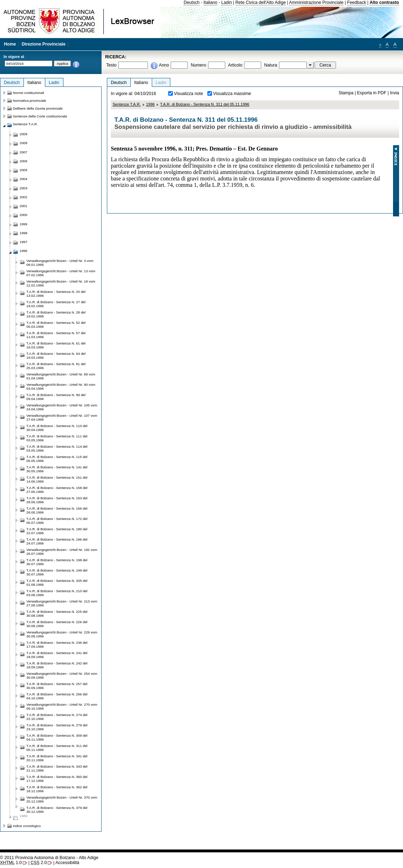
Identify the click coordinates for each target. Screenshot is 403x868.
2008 (24, 143)
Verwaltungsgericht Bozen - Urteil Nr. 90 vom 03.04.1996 (61, 386)
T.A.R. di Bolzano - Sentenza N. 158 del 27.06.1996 (57, 490)
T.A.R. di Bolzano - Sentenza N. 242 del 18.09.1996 (57, 665)
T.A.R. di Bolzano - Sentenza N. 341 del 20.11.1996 (57, 758)
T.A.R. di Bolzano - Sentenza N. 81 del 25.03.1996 (56, 366)
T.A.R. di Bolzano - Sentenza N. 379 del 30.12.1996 (57, 810)
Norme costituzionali (29, 93)
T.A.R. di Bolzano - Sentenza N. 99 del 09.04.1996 (56, 397)
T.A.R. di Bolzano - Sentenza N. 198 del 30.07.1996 (57, 562)
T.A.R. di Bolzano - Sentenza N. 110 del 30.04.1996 (57, 428)
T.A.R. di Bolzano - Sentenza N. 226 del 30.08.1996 (57, 624)
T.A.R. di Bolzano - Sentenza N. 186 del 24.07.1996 (57, 541)
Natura (271, 65)
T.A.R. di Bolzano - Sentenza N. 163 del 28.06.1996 (57, 500)
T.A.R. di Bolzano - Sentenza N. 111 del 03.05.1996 (57, 438)
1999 (24, 224)
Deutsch (192, 2)
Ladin (227, 2)
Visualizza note (188, 94)
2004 (24, 179)
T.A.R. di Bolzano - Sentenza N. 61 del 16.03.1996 (56, 345)
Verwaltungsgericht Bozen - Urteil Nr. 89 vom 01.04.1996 (61, 376)
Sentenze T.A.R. (127, 104)
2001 (24, 206)
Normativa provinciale (29, 101)
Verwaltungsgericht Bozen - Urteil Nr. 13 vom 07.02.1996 (61, 273)
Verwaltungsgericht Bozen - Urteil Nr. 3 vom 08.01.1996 (60, 263)
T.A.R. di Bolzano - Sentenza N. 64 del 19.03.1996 (56, 356)
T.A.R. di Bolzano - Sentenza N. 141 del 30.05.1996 (57, 469)
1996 (150, 104)
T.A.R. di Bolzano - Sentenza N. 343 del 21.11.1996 (57, 768)
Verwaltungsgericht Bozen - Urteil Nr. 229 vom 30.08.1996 (62, 634)
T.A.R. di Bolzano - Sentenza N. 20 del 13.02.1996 (56, 294)
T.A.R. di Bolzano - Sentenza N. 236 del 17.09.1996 (57, 645)
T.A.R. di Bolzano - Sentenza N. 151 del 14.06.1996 (57, 479)
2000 (24, 215)
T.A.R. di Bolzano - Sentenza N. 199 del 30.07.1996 (57, 572)
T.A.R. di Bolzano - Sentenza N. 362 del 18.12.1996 (57, 789)
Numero (198, 65)
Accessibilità (67, 863)
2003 (24, 188)
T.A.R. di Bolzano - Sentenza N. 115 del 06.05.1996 (57, 459)
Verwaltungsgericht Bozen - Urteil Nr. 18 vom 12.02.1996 (61, 283)
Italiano (210, 2)
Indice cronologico (27, 826)
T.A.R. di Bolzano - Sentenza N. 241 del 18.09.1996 (57, 655)
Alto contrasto (384, 2)
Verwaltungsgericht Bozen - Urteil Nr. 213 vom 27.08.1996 (62, 603)
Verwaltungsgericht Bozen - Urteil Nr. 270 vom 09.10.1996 (62, 706)
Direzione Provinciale (44, 44)
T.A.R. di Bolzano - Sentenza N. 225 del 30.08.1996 (57, 614)
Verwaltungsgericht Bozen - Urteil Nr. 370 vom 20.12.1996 (62, 799)
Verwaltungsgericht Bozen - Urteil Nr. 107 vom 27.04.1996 (62, 417)
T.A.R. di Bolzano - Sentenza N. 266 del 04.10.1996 (57, 696)
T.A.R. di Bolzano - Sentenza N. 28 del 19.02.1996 (56, 314)
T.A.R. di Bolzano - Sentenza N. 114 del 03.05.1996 (57, 448)
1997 (24, 242)
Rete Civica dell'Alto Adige (261, 2)
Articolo (235, 65)
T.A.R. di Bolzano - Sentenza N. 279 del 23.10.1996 (57, 727)
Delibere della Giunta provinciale (38, 108)
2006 (24, 161)
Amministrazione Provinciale (316, 2)
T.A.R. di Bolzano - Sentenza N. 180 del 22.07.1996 (57, 531)
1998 (24, 233)
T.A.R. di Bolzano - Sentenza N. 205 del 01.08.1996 (57, 583)
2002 (24, 197)
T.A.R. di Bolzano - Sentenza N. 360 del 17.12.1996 (57, 779)
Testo (111, 65)
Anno (164, 65)
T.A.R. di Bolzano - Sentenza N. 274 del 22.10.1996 (57, 717)
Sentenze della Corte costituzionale (40, 116)
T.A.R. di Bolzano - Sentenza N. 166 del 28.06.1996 (57, 510)
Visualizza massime (232, 94)
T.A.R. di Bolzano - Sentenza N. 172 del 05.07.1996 (57, 521)
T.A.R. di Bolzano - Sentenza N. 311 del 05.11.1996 (205, 104)
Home (10, 44)
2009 (24, 134)
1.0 (11, 863)
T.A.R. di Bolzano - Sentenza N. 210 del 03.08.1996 (57, 593)
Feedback (356, 2)
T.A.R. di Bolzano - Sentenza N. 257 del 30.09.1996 (57, 686)
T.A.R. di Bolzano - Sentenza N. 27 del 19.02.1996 (56, 304)
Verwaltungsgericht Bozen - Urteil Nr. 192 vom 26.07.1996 (62, 552)
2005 (24, 170)
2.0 (39, 863)
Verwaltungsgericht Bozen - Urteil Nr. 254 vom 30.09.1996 (62, 675)
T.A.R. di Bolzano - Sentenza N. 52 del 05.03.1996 (56, 325)
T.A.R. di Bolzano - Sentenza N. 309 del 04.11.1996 (57, 737)
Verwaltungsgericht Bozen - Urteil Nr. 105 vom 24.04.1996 (62, 407)
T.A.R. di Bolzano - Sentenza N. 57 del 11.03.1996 (56, 335)
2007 (24, 152)
